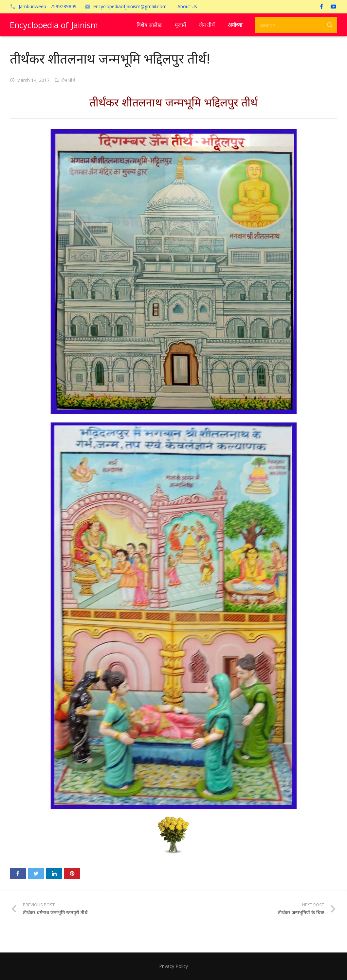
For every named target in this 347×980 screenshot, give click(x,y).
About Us (187, 6)
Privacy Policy (173, 966)
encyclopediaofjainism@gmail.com (130, 6)
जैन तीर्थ (68, 80)
